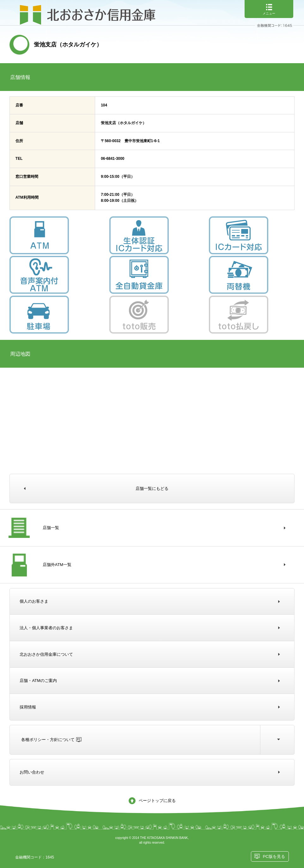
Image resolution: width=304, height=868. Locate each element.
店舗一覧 (51, 528)
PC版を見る (274, 856)
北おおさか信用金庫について (46, 654)
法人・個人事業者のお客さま (46, 628)
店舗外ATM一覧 (57, 565)
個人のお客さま (34, 601)
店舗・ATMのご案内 (38, 681)
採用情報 (28, 707)
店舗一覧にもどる (152, 488)
